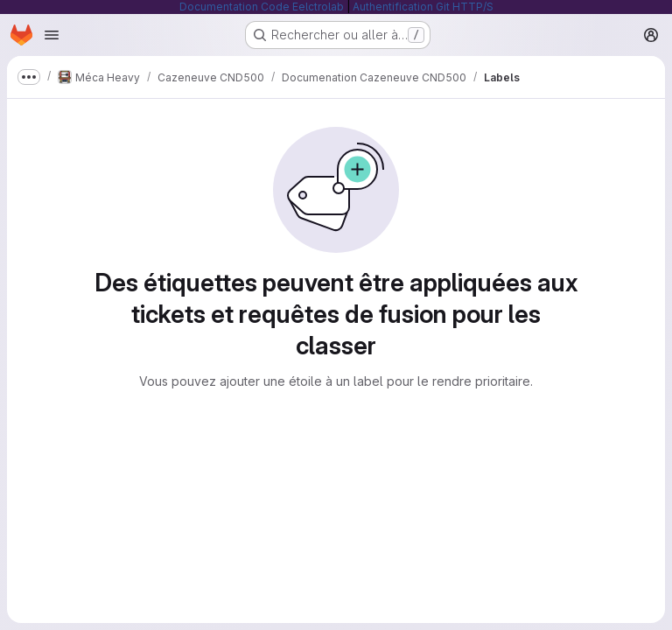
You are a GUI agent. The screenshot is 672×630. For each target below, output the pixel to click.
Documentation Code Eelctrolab (262, 7)
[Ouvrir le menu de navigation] (52, 35)
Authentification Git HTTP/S (423, 7)
